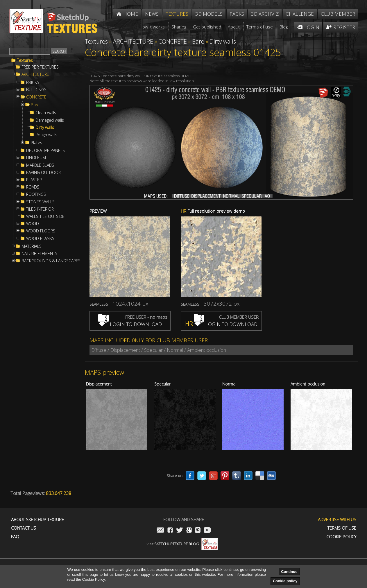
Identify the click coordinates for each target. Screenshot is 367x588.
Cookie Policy (341, 537)
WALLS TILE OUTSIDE (45, 216)
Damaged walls (50, 120)
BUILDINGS (36, 90)
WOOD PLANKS (40, 239)
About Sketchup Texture (37, 520)
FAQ (15, 537)
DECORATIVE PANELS (45, 150)
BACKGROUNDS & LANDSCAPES (51, 261)
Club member (338, 14)
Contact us (24, 528)
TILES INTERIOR (40, 209)
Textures (25, 60)
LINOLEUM (36, 158)
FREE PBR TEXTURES (40, 67)
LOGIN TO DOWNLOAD (130, 324)
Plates (36, 143)
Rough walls (46, 135)
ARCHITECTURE (35, 74)
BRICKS (33, 83)
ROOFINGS (36, 194)
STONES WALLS (40, 202)
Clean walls (46, 113)
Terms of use (342, 528)
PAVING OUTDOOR (43, 173)
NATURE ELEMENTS (39, 254)
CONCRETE (36, 97)
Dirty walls (45, 128)
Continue (289, 572)
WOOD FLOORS (41, 231)
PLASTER (34, 180)
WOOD (33, 224)
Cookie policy (285, 581)
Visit (182, 544)
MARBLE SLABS (40, 165)
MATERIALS (32, 246)
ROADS (33, 187)
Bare (35, 105)
